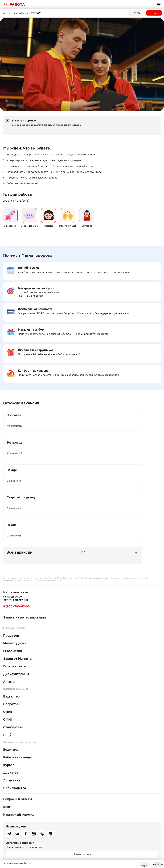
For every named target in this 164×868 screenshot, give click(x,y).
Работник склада (17, 690)
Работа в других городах (14, 841)
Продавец (11, 568)
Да (154, 13)
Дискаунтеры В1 (16, 607)
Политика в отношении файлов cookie (20, 830)
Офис (8, 645)
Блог (7, 740)
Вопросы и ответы (18, 732)
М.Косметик (13, 584)
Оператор (11, 637)
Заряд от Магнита (17, 591)
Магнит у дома (15, 576)
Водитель (11, 682)
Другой (136, 13)
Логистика (12, 713)
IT (7, 668)
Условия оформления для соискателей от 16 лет (25, 837)
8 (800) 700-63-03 (16, 539)
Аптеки (9, 615)
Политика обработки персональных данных (23, 833)
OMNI (7, 652)
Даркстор (11, 706)
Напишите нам (82, 787)
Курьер (9, 698)
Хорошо (158, 864)
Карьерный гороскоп (20, 747)
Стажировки (13, 660)
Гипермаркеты (15, 599)
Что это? (144, 864)
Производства (15, 721)
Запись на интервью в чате (25, 550)
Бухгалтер (11, 629)
